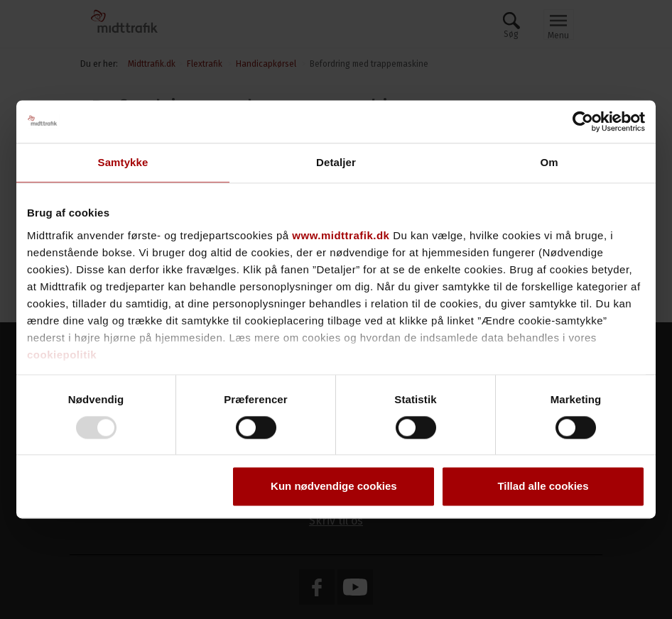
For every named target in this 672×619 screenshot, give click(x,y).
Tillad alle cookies (543, 487)
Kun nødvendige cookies (334, 487)
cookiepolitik (62, 355)
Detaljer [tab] (336, 162)
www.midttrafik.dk (341, 235)
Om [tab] (549, 162)
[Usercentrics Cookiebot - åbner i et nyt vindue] (583, 121)
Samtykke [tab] (123, 162)
